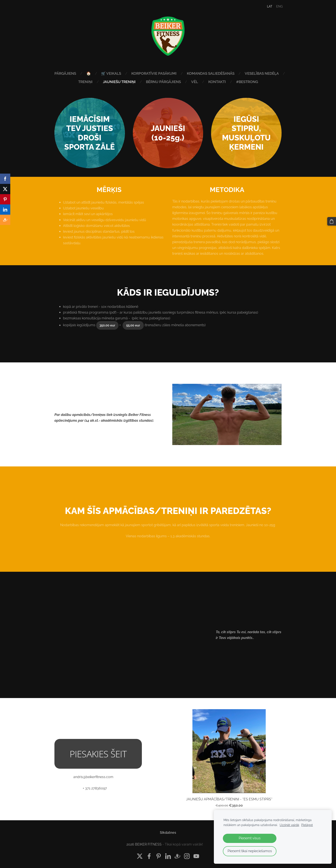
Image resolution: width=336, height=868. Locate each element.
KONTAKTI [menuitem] (239, 82)
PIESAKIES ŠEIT (98, 753)
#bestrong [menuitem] (269, 82)
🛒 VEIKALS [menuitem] (133, 73)
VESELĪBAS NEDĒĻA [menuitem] (73, 82)
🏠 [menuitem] (111, 73)
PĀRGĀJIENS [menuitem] (87, 73)
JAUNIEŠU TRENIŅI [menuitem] (141, 82)
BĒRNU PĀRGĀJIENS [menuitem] (185, 82)
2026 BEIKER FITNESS (144, 843)
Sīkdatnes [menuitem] (168, 831)
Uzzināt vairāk (289, 825)
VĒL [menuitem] (217, 82)
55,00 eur (133, 324)
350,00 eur (107, 324)
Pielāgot (307, 825)
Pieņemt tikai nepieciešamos (250, 851)
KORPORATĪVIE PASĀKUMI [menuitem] (176, 73)
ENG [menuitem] (277, 6)
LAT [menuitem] (267, 6)
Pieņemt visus (250, 838)
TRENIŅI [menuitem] (107, 82)
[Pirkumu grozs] (332, 221)
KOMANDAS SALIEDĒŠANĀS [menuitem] (233, 73)
